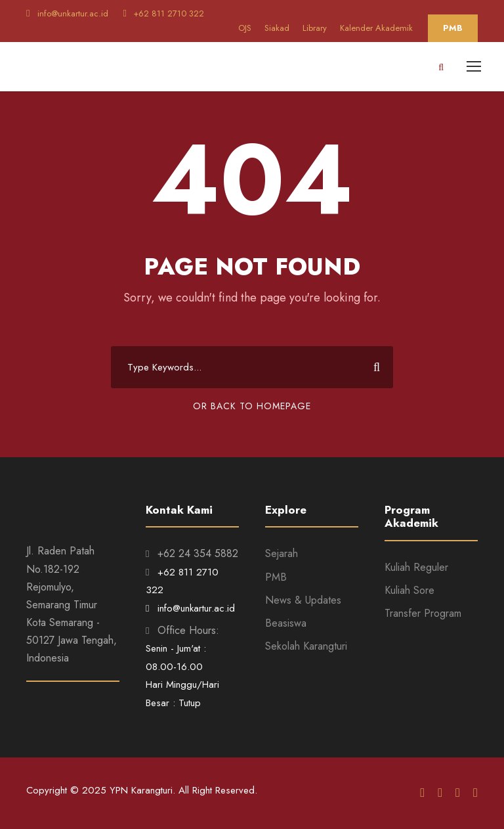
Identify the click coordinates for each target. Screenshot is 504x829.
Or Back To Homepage (252, 406)
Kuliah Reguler (416, 567)
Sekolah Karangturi (306, 646)
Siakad (277, 28)
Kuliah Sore (409, 590)
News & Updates (303, 600)
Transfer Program (423, 613)
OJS (245, 28)
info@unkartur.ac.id (69, 13)
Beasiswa (286, 623)
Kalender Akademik (376, 28)
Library (315, 28)
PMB (453, 28)
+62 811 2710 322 (163, 13)
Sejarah (282, 553)
